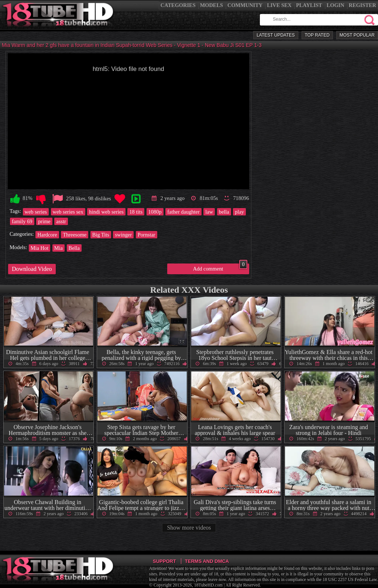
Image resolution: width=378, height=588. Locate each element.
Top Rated (317, 35)
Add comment (220, 268)
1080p (155, 212)
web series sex (68, 212)
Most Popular (357, 35)
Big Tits (101, 235)
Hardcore (47, 235)
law (209, 212)
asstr (61, 221)
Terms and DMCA (207, 561)
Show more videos (189, 528)
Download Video (32, 269)
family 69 (22, 221)
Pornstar (147, 235)
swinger (123, 235)
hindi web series (106, 212)
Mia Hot (39, 248)
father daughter (183, 212)
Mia (59, 248)
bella (224, 212)
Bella (74, 248)
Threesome (75, 235)
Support (164, 561)
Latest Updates (276, 35)
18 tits (136, 212)
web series (36, 212)
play (239, 212)
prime (44, 221)
